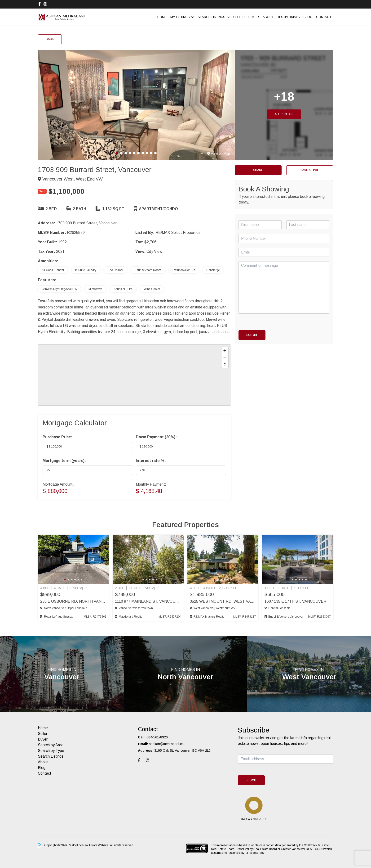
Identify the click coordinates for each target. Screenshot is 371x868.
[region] (134, 375)
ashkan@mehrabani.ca (166, 744)
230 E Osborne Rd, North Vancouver (73, 601)
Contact (324, 17)
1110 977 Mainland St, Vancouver (148, 601)
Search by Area (51, 745)
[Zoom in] (225, 350)
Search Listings (212, 17)
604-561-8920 (157, 737)
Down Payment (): (156, 437)
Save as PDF (310, 170)
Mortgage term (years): (64, 461)
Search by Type (51, 751)
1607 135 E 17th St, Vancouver (295, 601)
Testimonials (289, 17)
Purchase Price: (57, 437)
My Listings (180, 17)
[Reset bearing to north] (225, 364)
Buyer (254, 17)
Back (50, 39)
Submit (252, 335)
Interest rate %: (151, 461)
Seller (239, 17)
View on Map (219, 154)
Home (162, 17)
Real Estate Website (96, 845)
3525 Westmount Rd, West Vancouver (223, 601)
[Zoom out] (225, 357)
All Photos (284, 114)
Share (258, 170)
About (268, 17)
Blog (308, 17)
